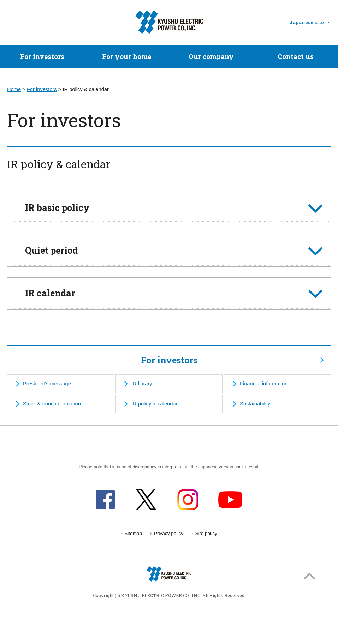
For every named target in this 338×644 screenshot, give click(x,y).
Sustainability (255, 404)
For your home (127, 56)
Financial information (264, 384)
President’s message (47, 384)
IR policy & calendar (154, 404)
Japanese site (307, 22)
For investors (42, 56)
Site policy (206, 533)
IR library (142, 384)
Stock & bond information (52, 404)
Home (14, 89)
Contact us (296, 56)
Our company (211, 56)
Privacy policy (169, 533)
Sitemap (133, 533)
